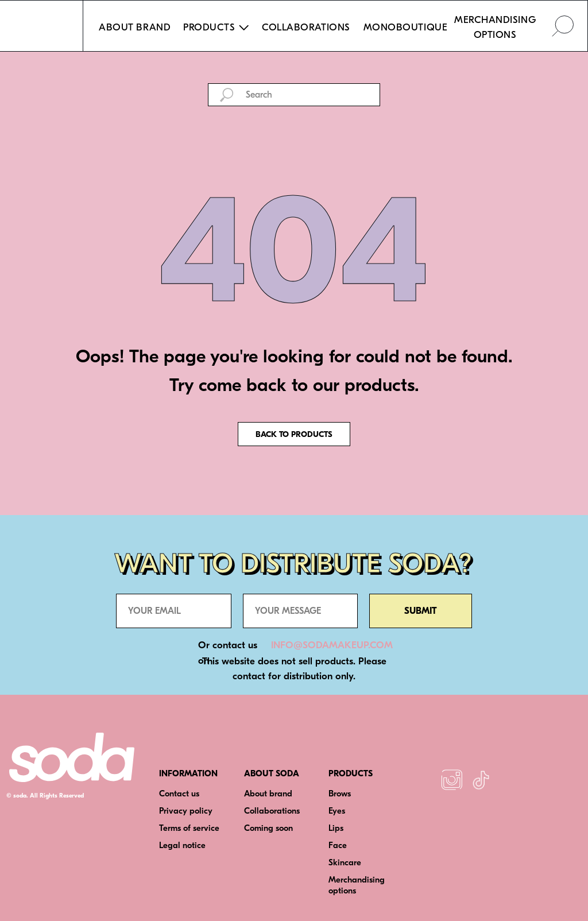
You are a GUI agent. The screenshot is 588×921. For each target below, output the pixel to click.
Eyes (337, 811)
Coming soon (268, 828)
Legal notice (182, 845)
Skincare (345, 863)
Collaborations (272, 811)
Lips (336, 828)
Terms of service (189, 828)
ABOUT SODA (272, 774)
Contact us (179, 794)
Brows (340, 794)
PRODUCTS (351, 774)
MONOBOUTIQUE (405, 27)
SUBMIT (421, 611)
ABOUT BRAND (135, 27)
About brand (268, 794)
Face (338, 845)
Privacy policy (186, 811)
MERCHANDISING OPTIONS (495, 27)
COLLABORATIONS (306, 27)
